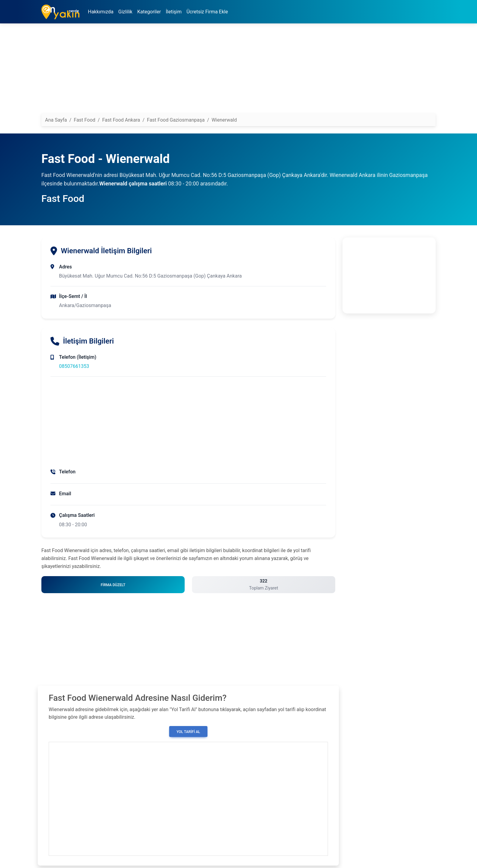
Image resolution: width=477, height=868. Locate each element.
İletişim (174, 12)
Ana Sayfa (56, 120)
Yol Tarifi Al (188, 732)
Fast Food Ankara (121, 120)
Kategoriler (149, 12)
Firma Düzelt (113, 585)
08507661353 (74, 366)
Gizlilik (125, 12)
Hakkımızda (101, 12)
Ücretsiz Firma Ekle (207, 12)
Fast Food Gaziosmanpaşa (176, 120)
